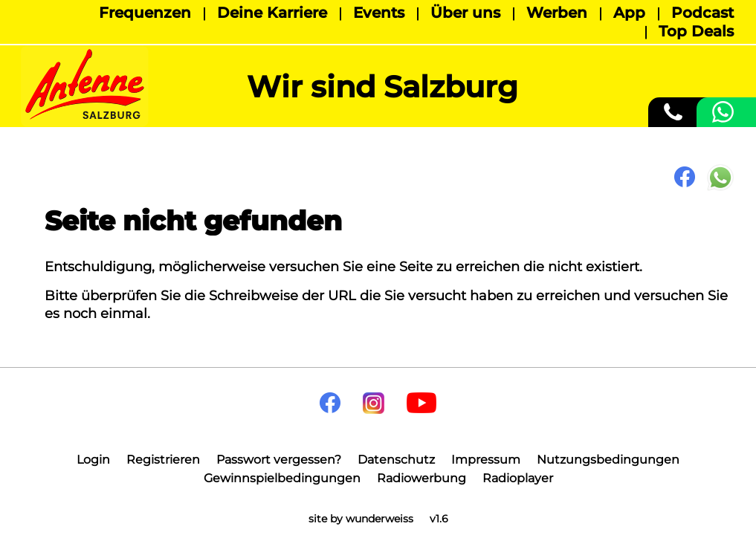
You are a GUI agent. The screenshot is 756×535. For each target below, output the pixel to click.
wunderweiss (379, 519)
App (629, 13)
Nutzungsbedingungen (608, 460)
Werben (557, 13)
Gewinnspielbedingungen (282, 478)
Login (93, 460)
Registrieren (163, 460)
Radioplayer (518, 478)
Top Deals (696, 31)
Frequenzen (145, 13)
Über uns (465, 13)
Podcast (702, 13)
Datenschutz (396, 460)
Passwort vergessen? (279, 460)
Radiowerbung (421, 478)
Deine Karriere (272, 13)
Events (379, 13)
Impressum (486, 460)
